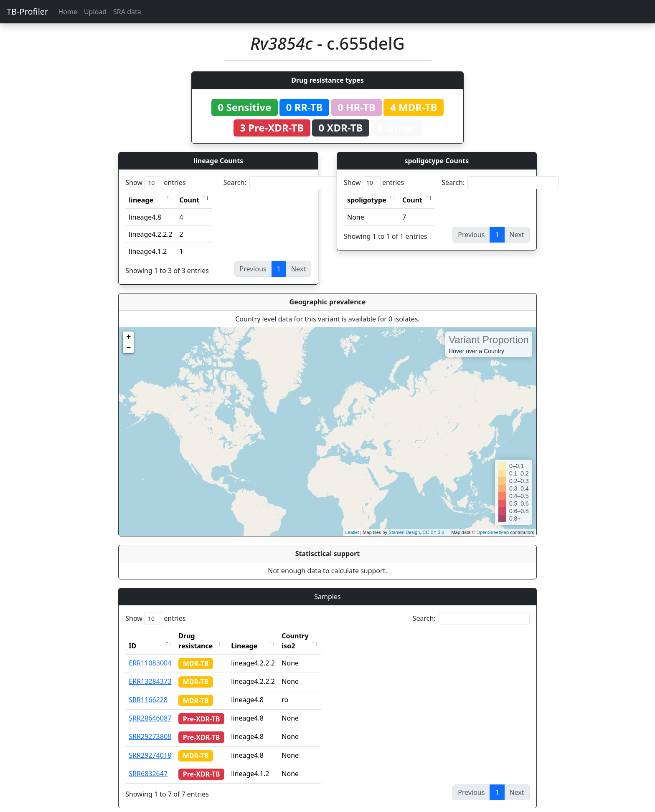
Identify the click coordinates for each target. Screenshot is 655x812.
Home (68, 12)
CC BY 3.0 (433, 532)
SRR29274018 (150, 745)
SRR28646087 (150, 708)
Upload (95, 12)
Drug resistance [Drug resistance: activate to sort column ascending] (205, 636)
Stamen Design (404, 532)
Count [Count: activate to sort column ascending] (189, 200)
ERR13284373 (150, 671)
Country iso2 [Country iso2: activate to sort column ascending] (318, 636)
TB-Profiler (27, 11)
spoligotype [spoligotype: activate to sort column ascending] (367, 200)
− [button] (128, 348)
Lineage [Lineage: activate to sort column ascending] (260, 636)
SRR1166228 (148, 690)
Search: (282, 183)
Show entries (155, 183)
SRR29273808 (150, 726)
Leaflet (352, 532)
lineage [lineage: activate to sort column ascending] (141, 200)
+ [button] (128, 337)
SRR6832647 (148, 764)
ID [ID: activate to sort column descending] (132, 636)
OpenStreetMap (493, 532)
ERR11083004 (150, 653)
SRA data (127, 12)
